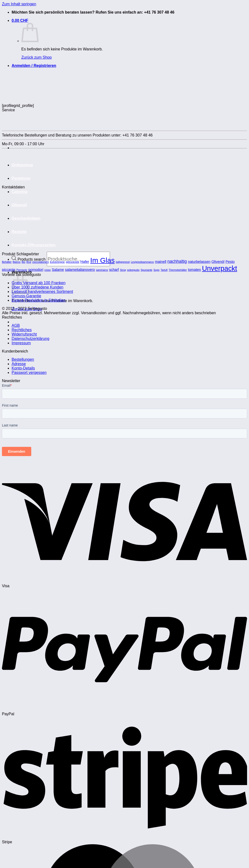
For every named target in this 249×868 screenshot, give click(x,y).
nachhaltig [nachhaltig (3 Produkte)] (177, 261)
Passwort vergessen (29, 373)
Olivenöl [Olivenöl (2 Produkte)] (218, 262)
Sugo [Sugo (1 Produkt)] (157, 270)
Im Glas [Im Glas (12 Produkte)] (102, 260)
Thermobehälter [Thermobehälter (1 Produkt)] (178, 270)
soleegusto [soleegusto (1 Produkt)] (133, 270)
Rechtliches (22, 330)
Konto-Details (23, 368)
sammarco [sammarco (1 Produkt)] (102, 270)
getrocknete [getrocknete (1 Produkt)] (73, 262)
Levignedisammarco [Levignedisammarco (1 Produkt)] (142, 262)
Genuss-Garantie (26, 296)
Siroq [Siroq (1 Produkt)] (123, 270)
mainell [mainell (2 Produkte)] (161, 262)
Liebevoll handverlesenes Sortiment (42, 292)
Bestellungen (23, 359)
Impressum (21, 343)
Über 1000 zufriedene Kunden (38, 287)
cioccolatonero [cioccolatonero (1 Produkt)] (41, 262)
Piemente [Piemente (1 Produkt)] (22, 270)
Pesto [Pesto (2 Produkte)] (230, 262)
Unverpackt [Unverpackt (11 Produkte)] (220, 268)
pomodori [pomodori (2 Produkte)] (36, 270)
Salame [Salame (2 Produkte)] (58, 270)
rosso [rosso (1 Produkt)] (47, 270)
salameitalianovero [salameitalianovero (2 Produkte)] (80, 270)
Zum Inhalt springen (19, 4)
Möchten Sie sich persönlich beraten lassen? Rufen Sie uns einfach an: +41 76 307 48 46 (93, 12)
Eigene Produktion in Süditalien (39, 300)
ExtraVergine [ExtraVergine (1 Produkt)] (57, 262)
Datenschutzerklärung (31, 339)
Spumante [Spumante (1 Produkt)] (146, 270)
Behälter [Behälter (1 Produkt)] (7, 262)
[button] (20, 20)
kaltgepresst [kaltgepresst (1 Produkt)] (123, 262)
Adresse (19, 364)
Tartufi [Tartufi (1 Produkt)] (164, 270)
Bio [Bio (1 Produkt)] (23, 262)
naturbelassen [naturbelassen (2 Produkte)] (199, 262)
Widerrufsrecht (24, 334)
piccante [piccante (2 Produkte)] (9, 270)
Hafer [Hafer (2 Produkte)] (85, 262)
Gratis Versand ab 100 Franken (39, 283)
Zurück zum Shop (36, 57)
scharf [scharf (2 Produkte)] (114, 270)
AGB (16, 325)
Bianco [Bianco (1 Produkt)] (17, 262)
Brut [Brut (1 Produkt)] (29, 262)
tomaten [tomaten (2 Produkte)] (194, 270)
